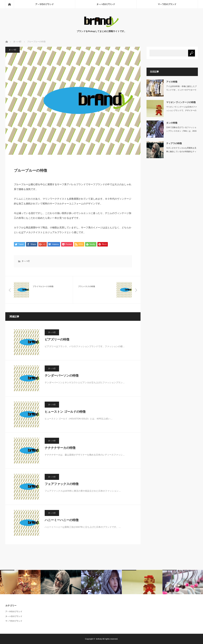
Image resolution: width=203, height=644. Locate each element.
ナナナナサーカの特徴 (60, 448)
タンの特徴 (172, 123)
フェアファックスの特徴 (62, 484)
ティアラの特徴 (174, 143)
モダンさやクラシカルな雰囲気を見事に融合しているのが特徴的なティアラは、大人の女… (181, 151)
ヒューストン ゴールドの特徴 (65, 412)
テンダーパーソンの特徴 (62, 376)
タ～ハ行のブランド (106, 4)
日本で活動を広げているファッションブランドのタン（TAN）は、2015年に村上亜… (181, 131)
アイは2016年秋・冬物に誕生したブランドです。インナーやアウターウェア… (181, 90)
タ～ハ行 (12, 50)
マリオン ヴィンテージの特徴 (181, 102)
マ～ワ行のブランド (167, 4)
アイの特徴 (172, 82)
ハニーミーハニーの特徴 (62, 520)
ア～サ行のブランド (45, 4)
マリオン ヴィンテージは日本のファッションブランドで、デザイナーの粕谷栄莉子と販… (182, 110)
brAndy (99, 639)
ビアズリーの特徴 (57, 339)
